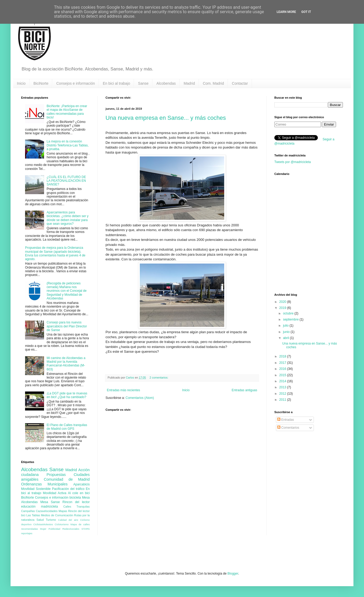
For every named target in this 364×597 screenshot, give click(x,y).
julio (286, 326)
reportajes (27, 533)
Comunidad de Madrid (67, 479)
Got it (306, 12)
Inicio (21, 83)
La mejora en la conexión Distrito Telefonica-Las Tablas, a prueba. (68, 145)
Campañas (28, 511)
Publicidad (54, 529)
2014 (283, 381)
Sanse (143, 83)
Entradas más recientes (123, 390)
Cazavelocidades (47, 511)
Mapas (63, 511)
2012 (283, 394)
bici (23, 515)
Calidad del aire (68, 520)
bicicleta (75, 498)
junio (287, 332)
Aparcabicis (82, 484)
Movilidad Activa (55, 493)
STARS (86, 529)
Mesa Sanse (50, 502)
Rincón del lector (79, 511)
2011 (283, 400)
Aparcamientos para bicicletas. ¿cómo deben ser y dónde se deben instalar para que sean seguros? (68, 218)
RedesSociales (71, 529)
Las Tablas (33, 515)
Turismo (51, 520)
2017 (283, 363)
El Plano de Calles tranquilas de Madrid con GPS (67, 427)
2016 (283, 369)
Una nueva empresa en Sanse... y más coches (166, 118)
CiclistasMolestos (43, 524)
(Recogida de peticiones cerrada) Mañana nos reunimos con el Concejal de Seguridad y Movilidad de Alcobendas (67, 291)
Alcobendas (166, 83)
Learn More (286, 12)
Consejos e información (75, 83)
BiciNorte (41, 83)
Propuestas (56, 475)
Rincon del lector (76, 502)
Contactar (240, 83)
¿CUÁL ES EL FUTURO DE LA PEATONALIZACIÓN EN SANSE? (66, 181)
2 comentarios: (159, 378)
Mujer (43, 529)
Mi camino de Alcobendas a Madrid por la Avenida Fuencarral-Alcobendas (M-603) (66, 364)
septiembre (291, 319)
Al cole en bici (79, 493)
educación (28, 507)
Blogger (233, 574)
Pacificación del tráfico (68, 489)
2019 (283, 308)
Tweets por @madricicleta (293, 162)
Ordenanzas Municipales (44, 484)
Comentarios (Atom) (140, 398)
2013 (283, 387)
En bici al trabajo (117, 83)
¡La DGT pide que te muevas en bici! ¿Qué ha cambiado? (67, 395)
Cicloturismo (62, 524)
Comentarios (288, 428)
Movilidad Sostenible (36, 489)
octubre (289, 313)
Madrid (189, 83)
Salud (40, 520)
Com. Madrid (213, 83)
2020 (283, 302)
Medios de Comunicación (57, 515)
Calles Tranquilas (76, 507)
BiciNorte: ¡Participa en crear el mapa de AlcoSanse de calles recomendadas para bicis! (67, 112)
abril (286, 338)
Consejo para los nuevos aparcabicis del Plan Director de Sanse (67, 326)
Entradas (286, 420)
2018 (283, 356)
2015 (283, 375)
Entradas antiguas (244, 390)
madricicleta (49, 507)
